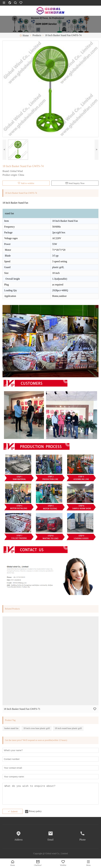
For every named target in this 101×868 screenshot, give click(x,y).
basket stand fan (11, 728)
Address (18, 840)
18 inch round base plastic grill (68, 728)
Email (50, 840)
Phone (82, 840)
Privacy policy (35, 811)
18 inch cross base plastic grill (37, 728)
